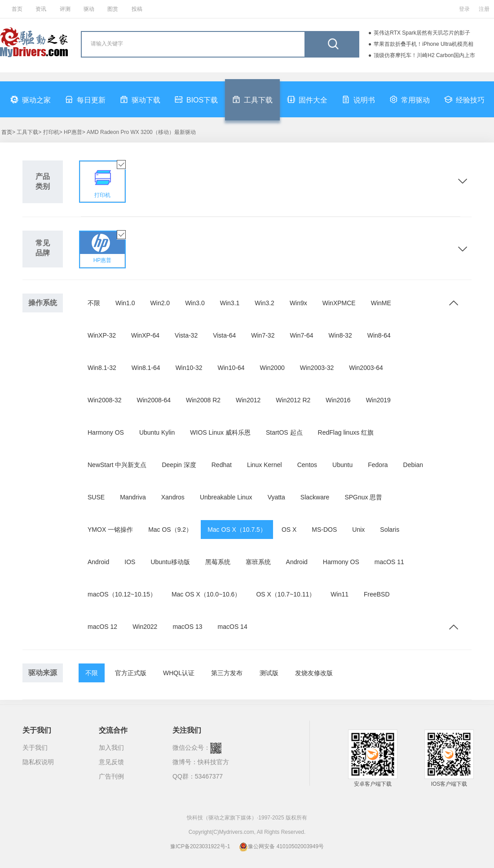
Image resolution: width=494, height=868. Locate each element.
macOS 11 (389, 562)
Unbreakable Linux (226, 497)
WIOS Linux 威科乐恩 (220, 432)
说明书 (358, 99)
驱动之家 (31, 99)
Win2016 (338, 400)
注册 (484, 9)
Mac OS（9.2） (170, 530)
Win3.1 (230, 303)
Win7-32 (263, 335)
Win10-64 (231, 368)
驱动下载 (140, 99)
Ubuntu (342, 465)
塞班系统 (258, 562)
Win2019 (378, 400)
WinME (381, 303)
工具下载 (252, 99)
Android (98, 562)
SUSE (96, 497)
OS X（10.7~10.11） (286, 594)
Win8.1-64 (146, 368)
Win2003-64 (366, 368)
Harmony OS (106, 432)
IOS (130, 562)
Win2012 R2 (293, 400)
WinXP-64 (145, 335)
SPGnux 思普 (363, 497)
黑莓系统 (218, 562)
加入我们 (111, 748)
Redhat (222, 465)
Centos (307, 465)
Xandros (173, 497)
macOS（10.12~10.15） (122, 594)
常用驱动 (410, 99)
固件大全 (307, 99)
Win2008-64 (154, 400)
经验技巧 (464, 99)
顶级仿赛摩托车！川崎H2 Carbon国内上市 (424, 55)
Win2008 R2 (203, 400)
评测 (65, 9)
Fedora (378, 465)
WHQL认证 (179, 673)
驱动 (89, 9)
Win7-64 (301, 335)
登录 (464, 9)
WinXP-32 (102, 335)
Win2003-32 (317, 368)
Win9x (298, 303)
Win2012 (248, 400)
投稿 (137, 9)
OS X (289, 530)
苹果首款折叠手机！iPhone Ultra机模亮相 (423, 44)
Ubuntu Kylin (157, 432)
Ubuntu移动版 (170, 562)
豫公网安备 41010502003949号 (281, 846)
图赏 (113, 9)
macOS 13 (187, 627)
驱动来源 (43, 673)
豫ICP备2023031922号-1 (200, 846)
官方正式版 (131, 673)
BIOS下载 (196, 99)
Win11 (340, 594)
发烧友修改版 (314, 673)
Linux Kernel (265, 465)
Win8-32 (340, 335)
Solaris (390, 530)
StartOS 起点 (284, 432)
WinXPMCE (339, 303)
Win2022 (145, 627)
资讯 (41, 9)
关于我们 (35, 748)
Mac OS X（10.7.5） (237, 530)
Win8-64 (379, 335)
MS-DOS (324, 530)
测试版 (269, 673)
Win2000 (272, 368)
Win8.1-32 (102, 368)
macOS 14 (233, 627)
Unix (358, 530)
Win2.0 (160, 303)
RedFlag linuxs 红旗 (346, 432)
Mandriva (133, 497)
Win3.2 (265, 303)
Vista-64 (224, 335)
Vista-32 (186, 335)
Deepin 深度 (179, 465)
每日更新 (85, 99)
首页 (17, 9)
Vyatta (276, 497)
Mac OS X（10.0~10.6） (206, 594)
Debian (413, 465)
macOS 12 (102, 627)
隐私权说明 (38, 762)
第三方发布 (227, 673)
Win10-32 (189, 368)
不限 (94, 303)
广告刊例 (111, 776)
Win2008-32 (105, 400)
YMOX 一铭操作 (110, 530)
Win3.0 (195, 303)
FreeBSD (377, 594)
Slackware (315, 497)
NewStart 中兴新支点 (117, 465)
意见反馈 (111, 762)
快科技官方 (213, 762)
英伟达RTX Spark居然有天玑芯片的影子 (422, 33)
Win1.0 (125, 303)
